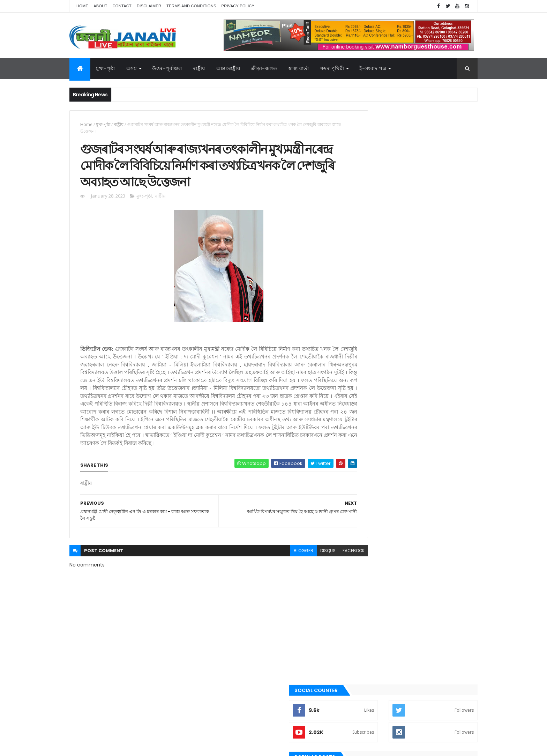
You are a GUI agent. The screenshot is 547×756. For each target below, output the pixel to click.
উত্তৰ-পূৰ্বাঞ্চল (167, 68)
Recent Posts (383, 283)
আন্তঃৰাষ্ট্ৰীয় (365, 429)
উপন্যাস (362, 452)
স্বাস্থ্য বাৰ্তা (299, 68)
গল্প (359, 488)
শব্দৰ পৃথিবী (365, 594)
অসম (132, 68)
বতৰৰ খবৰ (365, 535)
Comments (446, 283)
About (100, 6)
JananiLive (106, 740)
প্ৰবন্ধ (360, 523)
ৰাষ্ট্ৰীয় (199, 68)
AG (84, 747)
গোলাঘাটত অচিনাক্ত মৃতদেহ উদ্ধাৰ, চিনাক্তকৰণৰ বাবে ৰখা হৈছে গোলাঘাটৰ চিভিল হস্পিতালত (428, 256)
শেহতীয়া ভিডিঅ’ (369, 606)
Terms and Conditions (191, 6)
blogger (273, 584)
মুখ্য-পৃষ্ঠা (106, 68)
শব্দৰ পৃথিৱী (332, 68)
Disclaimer (149, 6)
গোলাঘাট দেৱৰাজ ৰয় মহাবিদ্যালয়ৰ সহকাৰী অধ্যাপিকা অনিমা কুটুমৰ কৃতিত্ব (422, 199)
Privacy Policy (238, 6)
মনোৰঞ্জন (364, 547)
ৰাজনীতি (363, 570)
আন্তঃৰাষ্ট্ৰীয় (228, 68)
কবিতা (361, 464)
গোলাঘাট (363, 499)
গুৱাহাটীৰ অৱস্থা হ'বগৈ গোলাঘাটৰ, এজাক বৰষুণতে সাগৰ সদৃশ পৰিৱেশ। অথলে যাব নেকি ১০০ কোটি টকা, (430, 231)
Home (82, 6)
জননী (361, 511)
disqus (297, 584)
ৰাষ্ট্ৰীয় (119, 124)
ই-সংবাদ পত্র (373, 68)
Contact (122, 6)
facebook (323, 584)
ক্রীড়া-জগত (264, 68)
